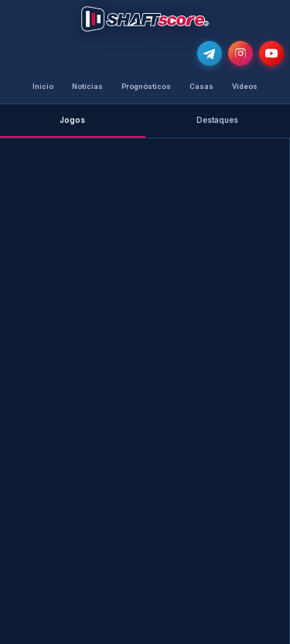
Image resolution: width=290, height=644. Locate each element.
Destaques (217, 120)
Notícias (87, 86)
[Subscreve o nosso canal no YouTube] (271, 53)
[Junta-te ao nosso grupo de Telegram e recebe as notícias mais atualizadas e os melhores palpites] (210, 53)
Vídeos (245, 86)
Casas (201, 86)
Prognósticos (146, 86)
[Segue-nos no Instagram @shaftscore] (241, 53)
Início (43, 86)
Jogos (72, 120)
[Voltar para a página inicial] (145, 19)
